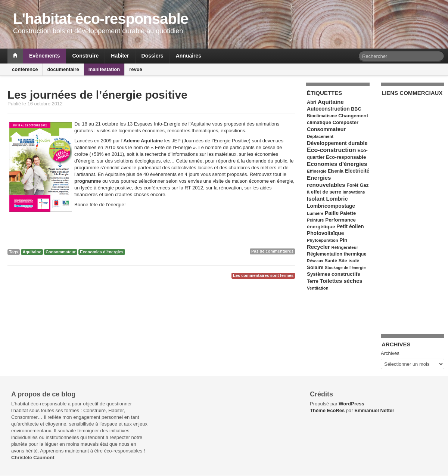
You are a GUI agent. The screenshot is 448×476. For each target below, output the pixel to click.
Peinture (315, 220)
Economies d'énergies (102, 252)
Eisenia (336, 171)
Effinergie (317, 171)
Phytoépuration (323, 240)
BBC (356, 109)
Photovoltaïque (325, 233)
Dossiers (153, 56)
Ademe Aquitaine (143, 141)
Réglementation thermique (337, 254)
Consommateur (61, 252)
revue (136, 69)
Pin (343, 240)
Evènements (44, 56)
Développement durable (337, 143)
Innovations (354, 192)
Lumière (315, 213)
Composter (346, 122)
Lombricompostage (331, 206)
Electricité (357, 171)
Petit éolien (350, 227)
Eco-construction (332, 150)
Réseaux (315, 261)
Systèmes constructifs (334, 274)
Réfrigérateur (345, 247)
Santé (331, 261)
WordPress (351, 404)
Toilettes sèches (341, 281)
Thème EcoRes (327, 410)
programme (88, 181)
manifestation (104, 69)
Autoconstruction (328, 109)
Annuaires (189, 56)
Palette (348, 213)
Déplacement (320, 136)
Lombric (337, 199)
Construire (85, 56)
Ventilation (318, 288)
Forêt (352, 185)
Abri (312, 102)
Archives (390, 353)
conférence (25, 69)
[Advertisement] (411, 211)
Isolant (316, 199)
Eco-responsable (346, 157)
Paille (332, 213)
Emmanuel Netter (374, 410)
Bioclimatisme (322, 116)
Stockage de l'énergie (345, 268)
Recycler (318, 247)
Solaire (315, 267)
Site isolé (349, 261)
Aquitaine (32, 252)
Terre (313, 281)
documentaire (63, 69)
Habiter (120, 56)
